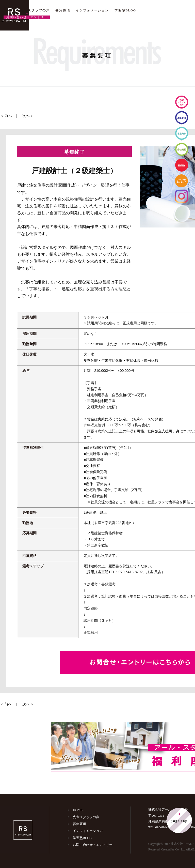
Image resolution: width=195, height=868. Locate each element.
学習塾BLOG (125, 10)
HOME (9, 10)
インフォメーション (92, 10)
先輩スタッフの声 (35, 10)
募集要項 (63, 10)
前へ (8, 116)
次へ (26, 116)
